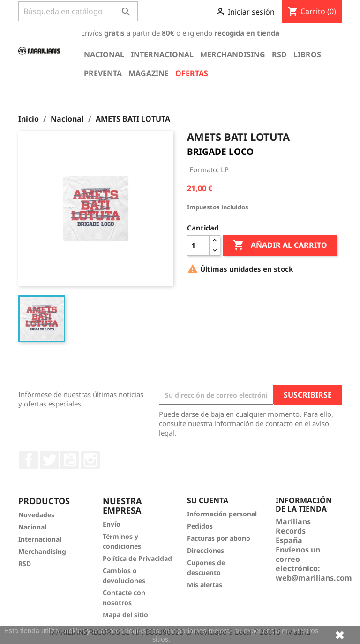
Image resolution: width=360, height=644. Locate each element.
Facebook (29, 460)
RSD (279, 54)
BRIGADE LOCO (220, 152)
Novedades (36, 515)
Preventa (103, 73)
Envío (112, 524)
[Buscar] (78, 11)
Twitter (49, 460)
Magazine (149, 73)
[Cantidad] (198, 245)
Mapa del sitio (125, 615)
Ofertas (192, 73)
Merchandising (233, 54)
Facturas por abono (219, 538)
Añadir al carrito (280, 245)
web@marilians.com (314, 578)
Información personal (222, 514)
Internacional (162, 54)
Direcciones (206, 550)
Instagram (90, 460)
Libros (307, 54)
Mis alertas (205, 585)
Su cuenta (208, 500)
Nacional (104, 54)
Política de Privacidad (137, 558)
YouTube (70, 460)
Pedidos (200, 526)
